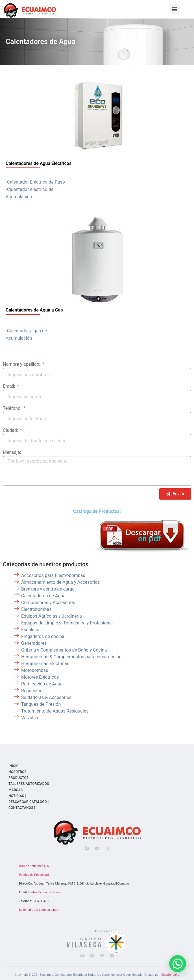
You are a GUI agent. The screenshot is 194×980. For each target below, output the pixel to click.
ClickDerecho (170, 975)
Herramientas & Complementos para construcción (71, 657)
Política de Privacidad (34, 875)
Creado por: (152, 975)
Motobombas (35, 670)
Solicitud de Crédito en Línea (39, 910)
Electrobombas (36, 609)
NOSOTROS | (18, 772)
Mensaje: (12, 453)
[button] (175, 9)
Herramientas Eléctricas (45, 664)
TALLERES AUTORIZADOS (29, 784)
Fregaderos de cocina (43, 636)
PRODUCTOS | (19, 778)
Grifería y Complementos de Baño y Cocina (64, 650)
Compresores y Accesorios (48, 603)
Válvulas (30, 718)
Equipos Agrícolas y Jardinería (52, 616)
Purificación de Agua (42, 684)
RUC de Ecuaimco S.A (34, 866)
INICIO (14, 766)
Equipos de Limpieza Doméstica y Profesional (67, 623)
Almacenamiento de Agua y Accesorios (61, 582)
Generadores (34, 643)
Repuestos (32, 691)
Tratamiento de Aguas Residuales (55, 711)
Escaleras (31, 630)
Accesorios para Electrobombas (53, 575)
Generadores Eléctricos (71, 975)
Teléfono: (13, 409)
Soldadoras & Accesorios (46, 697)
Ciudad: (11, 431)
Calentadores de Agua (41, 42)
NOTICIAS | (17, 796)
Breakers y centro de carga (48, 589)
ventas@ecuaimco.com (44, 892)
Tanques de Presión (41, 704)
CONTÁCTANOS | (22, 808)
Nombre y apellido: (22, 364)
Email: (9, 386)
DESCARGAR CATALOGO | (29, 802)
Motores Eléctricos (40, 677)
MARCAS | (17, 790)
